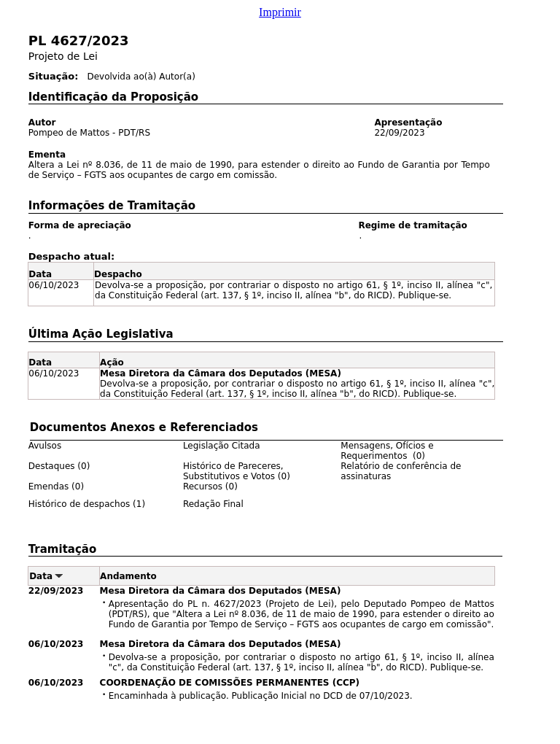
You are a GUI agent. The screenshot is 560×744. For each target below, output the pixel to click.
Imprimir (280, 12)
